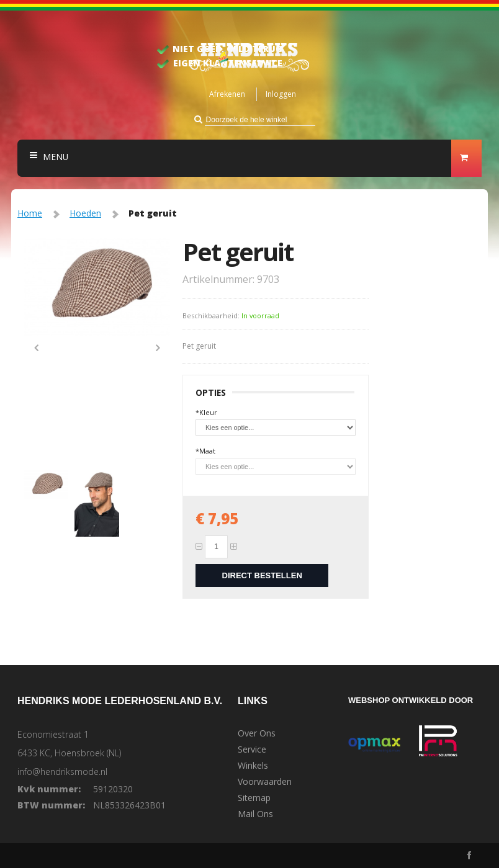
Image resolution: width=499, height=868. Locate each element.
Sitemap (254, 798)
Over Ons (257, 733)
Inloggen (281, 94)
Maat (205, 451)
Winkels (253, 766)
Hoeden (85, 213)
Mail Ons (255, 814)
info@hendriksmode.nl (62, 772)
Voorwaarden (265, 782)
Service (252, 749)
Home (30, 213)
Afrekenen (227, 94)
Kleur (206, 412)
